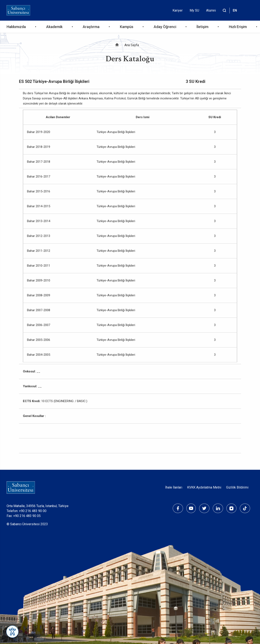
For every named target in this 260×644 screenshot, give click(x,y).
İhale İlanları (174, 487)
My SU (194, 10)
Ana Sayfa (132, 45)
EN (235, 10)
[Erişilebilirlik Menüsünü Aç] (12, 632)
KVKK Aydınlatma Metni (204, 487)
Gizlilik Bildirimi (237, 487)
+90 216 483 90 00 (33, 511)
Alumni (211, 10)
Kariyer (178, 10)
